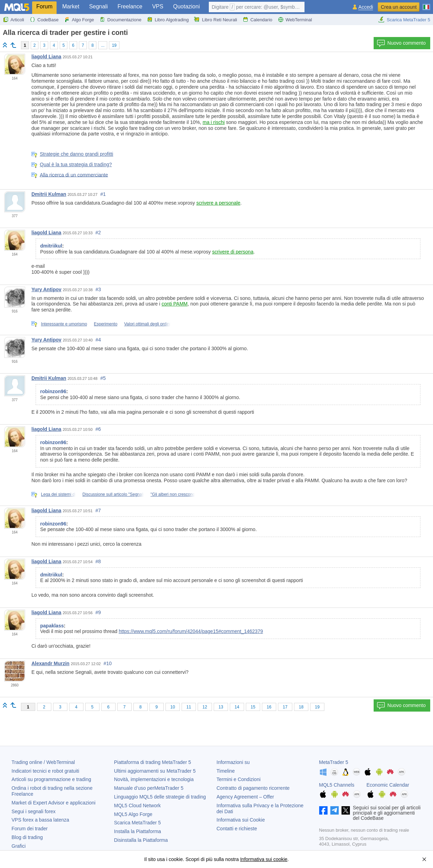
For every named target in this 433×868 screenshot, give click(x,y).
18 (301, 707)
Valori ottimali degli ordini (147, 324)
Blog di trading (27, 837)
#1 (103, 194)
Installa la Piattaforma (138, 831)
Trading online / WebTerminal (43, 762)
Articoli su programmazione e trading (51, 779)
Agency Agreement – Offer (245, 797)
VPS (158, 6)
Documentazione (120, 20)
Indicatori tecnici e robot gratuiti (45, 771)
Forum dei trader (30, 829)
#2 (98, 233)
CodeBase (44, 20)
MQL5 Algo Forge (133, 814)
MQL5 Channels (337, 785)
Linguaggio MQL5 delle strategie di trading (160, 797)
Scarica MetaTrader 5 (404, 20)
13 (221, 707)
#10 (108, 663)
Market (71, 6)
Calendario (258, 20)
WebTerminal (295, 20)
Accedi (366, 7)
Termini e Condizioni (238, 779)
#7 (98, 510)
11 (189, 707)
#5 (103, 378)
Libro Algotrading (168, 20)
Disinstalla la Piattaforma (141, 840)
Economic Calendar (388, 785)
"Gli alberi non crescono (173, 494)
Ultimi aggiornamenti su (155, 771)
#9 (98, 612)
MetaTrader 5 (334, 762)
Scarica (138, 823)
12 (205, 707)
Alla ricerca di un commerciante (74, 175)
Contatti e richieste (237, 829)
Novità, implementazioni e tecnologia (154, 779)
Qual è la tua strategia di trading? (76, 164)
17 (285, 707)
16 (269, 707)
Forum (44, 6)
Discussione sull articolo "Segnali (113, 494)
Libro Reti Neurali (215, 20)
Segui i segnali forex (34, 811)
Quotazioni (187, 6)
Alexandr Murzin (50, 663)
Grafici (19, 846)
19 (114, 45)
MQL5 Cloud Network (138, 806)
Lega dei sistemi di (58, 494)
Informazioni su (233, 762)
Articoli (13, 20)
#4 (98, 340)
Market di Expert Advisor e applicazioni (53, 803)
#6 (98, 429)
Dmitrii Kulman (49, 194)
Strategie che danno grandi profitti (76, 154)
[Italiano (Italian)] (426, 4)
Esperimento (106, 324)
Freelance (130, 6)
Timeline (226, 771)
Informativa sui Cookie (241, 820)
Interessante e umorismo (64, 324)
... (103, 45)
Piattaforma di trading (153, 762)
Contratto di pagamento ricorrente (253, 788)
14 (237, 707)
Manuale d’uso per (149, 788)
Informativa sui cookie (264, 859)
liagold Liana (46, 57)
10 (173, 707)
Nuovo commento (401, 43)
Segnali (98, 6)
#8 (98, 561)
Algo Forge (79, 20)
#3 (98, 289)
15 (253, 707)
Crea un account (399, 7)
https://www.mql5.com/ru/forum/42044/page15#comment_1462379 (191, 631)
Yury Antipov (46, 289)
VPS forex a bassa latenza (40, 820)
